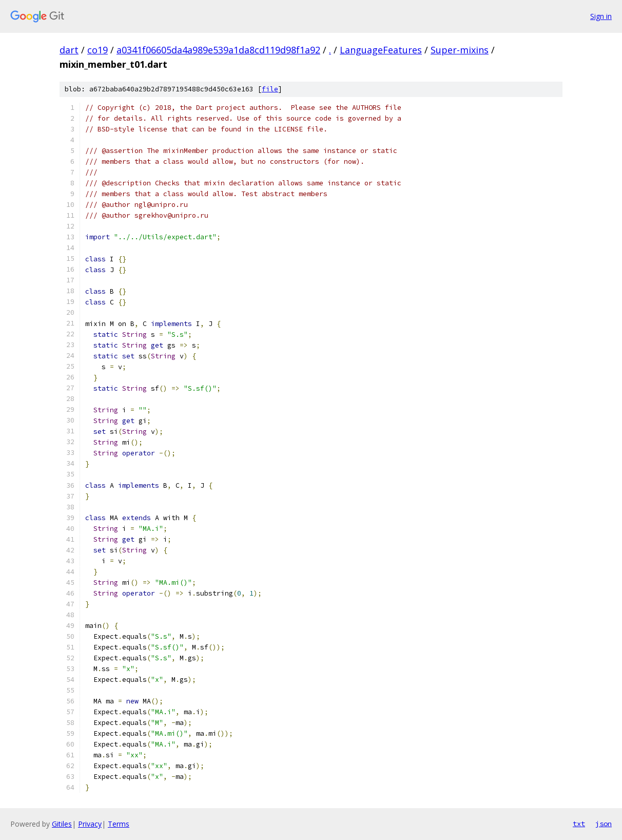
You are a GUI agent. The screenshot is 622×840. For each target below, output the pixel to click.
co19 (98, 50)
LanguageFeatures (381, 50)
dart (69, 50)
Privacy (90, 824)
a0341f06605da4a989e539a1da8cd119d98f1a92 (218, 50)
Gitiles (62, 824)
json (604, 824)
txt (579, 824)
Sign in (601, 16)
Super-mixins (460, 50)
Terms (119, 824)
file (270, 89)
